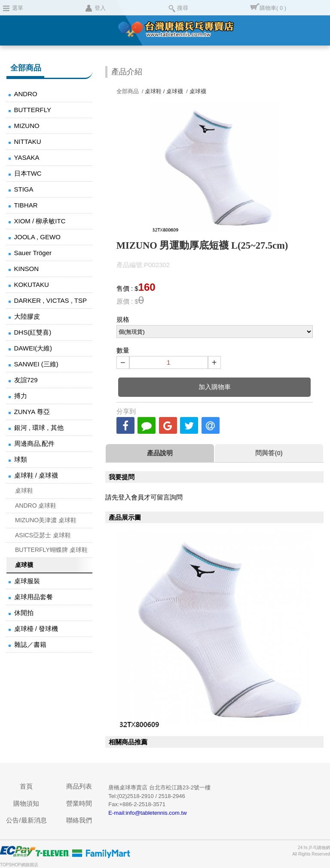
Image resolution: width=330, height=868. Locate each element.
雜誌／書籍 (30, 644)
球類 (21, 459)
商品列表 (79, 786)
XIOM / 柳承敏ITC (40, 221)
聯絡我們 (79, 820)
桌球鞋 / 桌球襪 (36, 475)
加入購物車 (215, 387)
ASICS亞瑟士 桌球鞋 (43, 535)
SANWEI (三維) (36, 364)
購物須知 (26, 803)
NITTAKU (28, 142)
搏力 (21, 396)
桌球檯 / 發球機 (36, 629)
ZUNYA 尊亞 (32, 412)
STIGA (24, 189)
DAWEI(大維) (33, 348)
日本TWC (28, 173)
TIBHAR (26, 205)
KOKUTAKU (32, 285)
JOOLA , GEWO (37, 237)
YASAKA (27, 157)
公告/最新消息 (26, 820)
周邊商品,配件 (34, 443)
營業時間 (79, 803)
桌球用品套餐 (34, 597)
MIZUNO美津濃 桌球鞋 (46, 520)
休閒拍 (24, 613)
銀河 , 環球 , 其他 (39, 428)
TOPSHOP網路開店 (19, 865)
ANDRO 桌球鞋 (36, 506)
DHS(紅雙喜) (33, 332)
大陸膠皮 (27, 316)
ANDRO (26, 94)
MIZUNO (27, 126)
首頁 (26, 786)
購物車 (273, 8)
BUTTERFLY (33, 110)
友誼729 (26, 380)
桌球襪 (24, 565)
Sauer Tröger (33, 253)
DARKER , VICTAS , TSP (50, 300)
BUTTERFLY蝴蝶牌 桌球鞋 (51, 550)
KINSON (27, 269)
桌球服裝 (27, 581)
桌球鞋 (24, 490)
